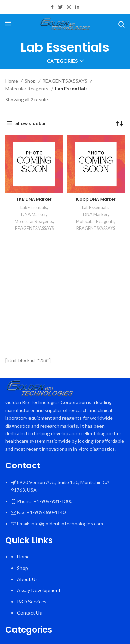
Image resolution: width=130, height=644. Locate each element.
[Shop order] (120, 123)
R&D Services (32, 602)
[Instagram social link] (69, 7)
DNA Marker (34, 214)
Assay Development (39, 590)
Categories (62, 61)
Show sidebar (31, 123)
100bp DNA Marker (96, 199)
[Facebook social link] (52, 7)
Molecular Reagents (27, 88)
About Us (27, 579)
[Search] (122, 24)
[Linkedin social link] (77, 7)
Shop (31, 81)
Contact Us (29, 613)
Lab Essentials (34, 208)
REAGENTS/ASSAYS (65, 81)
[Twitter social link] (60, 7)
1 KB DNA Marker (34, 199)
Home (12, 81)
